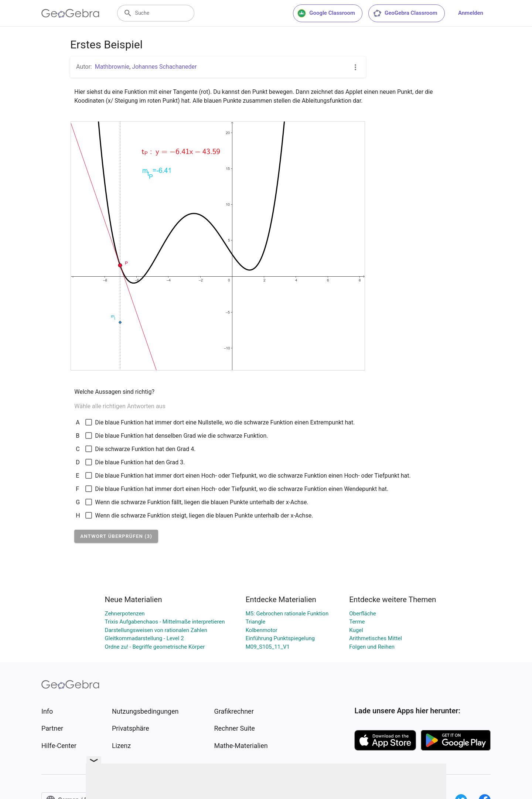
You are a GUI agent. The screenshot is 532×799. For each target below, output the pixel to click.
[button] (116, 536)
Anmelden (471, 13)
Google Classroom (326, 13)
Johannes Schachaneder (164, 67)
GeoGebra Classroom (405, 13)
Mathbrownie (112, 67)
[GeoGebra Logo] (70, 13)
